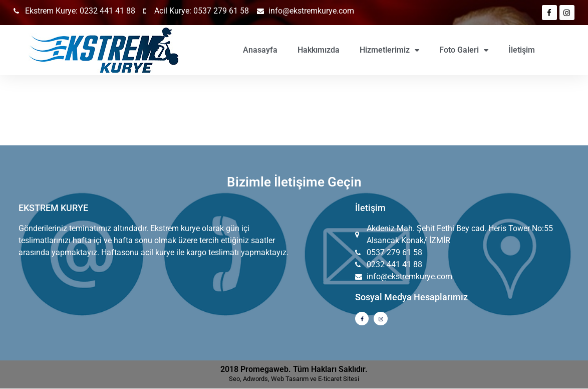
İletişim (522, 50)
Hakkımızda (319, 50)
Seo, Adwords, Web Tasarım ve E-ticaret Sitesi (294, 379)
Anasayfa (260, 50)
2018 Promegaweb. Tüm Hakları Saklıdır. (294, 370)
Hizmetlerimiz (389, 50)
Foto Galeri (464, 50)
